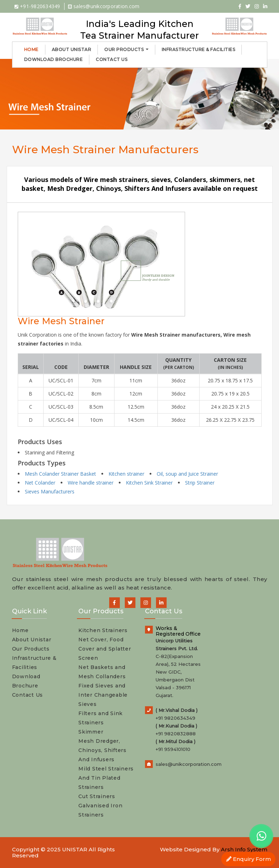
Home (31, 49)
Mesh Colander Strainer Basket (60, 474)
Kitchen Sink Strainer (149, 483)
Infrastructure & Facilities (199, 49)
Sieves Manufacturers (50, 491)
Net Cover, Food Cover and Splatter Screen (105, 649)
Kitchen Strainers (103, 630)
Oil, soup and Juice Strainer (187, 474)
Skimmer (91, 732)
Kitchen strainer (126, 474)
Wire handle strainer (91, 483)
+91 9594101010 (173, 749)
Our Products (126, 49)
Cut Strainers (97, 796)
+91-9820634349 (37, 6)
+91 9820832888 (176, 734)
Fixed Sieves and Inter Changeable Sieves (103, 695)
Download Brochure (54, 59)
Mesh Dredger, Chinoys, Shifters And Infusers (102, 750)
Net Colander (40, 483)
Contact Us (111, 59)
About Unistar (72, 49)
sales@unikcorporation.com (104, 6)
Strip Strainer (200, 483)
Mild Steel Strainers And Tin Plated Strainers (106, 778)
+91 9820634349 (175, 718)
